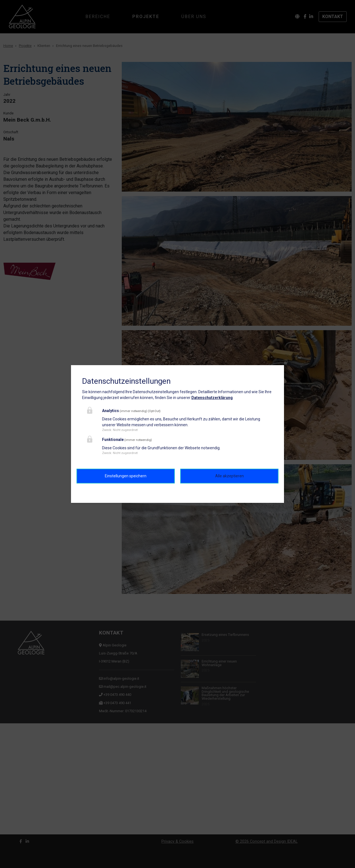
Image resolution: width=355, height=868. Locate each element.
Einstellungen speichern (126, 476)
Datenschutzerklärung (212, 398)
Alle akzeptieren (230, 476)
